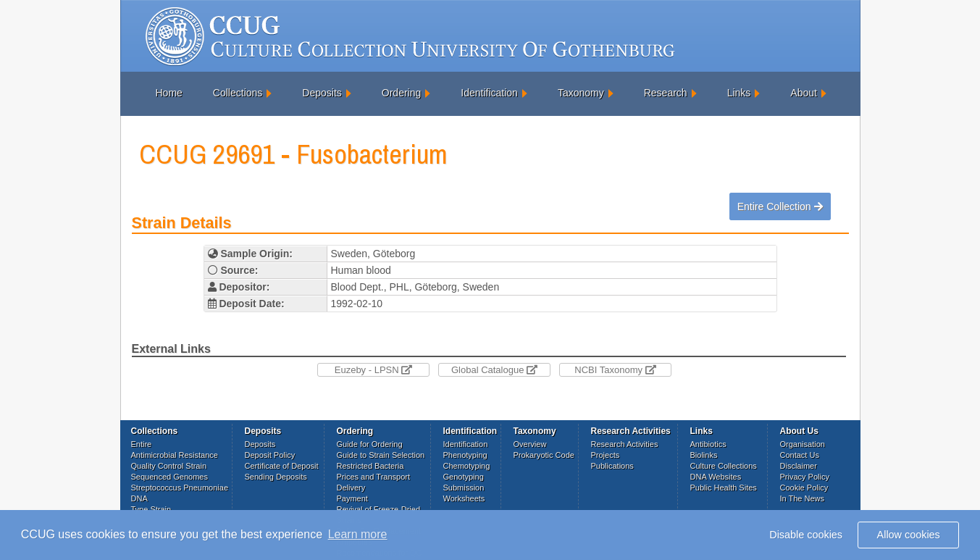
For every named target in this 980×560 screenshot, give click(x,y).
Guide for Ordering (370, 444)
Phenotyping (465, 455)
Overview (530, 444)
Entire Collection (780, 206)
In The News (803, 498)
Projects (606, 455)
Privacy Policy (805, 477)
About (804, 93)
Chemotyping (467, 466)
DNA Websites (716, 477)
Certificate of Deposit (282, 466)
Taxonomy (581, 93)
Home (169, 93)
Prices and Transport (374, 477)
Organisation (803, 444)
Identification (489, 93)
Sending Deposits (276, 477)
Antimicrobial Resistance (175, 455)
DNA (139, 498)
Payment (352, 498)
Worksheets (464, 498)
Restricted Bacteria (370, 466)
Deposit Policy (270, 455)
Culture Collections (724, 466)
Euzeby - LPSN (374, 370)
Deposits (322, 93)
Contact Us (800, 455)
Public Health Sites (724, 488)
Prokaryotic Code (544, 455)
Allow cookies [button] (909, 535)
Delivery (351, 488)
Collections (238, 93)
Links (739, 93)
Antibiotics (708, 444)
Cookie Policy (804, 488)
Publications (612, 466)
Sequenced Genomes (169, 477)
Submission (464, 488)
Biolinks (704, 455)
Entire (142, 444)
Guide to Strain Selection (381, 455)
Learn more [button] (358, 534)
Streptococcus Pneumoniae (180, 488)
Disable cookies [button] (806, 535)
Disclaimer (799, 466)
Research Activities (625, 444)
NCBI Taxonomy (615, 370)
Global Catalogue (494, 370)
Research (666, 93)
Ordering (401, 93)
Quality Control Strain (169, 466)
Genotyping (464, 477)
